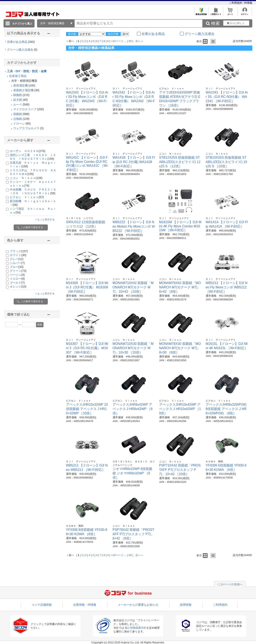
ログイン (245, 13)
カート (230, 13)
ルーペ (18, 104)
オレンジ (18, 287)
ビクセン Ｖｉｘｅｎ (27, 197)
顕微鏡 (18, 95)
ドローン (19, 124)
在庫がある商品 (21, 42)
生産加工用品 (18, 76)
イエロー (17, 279)
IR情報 (248, 3)
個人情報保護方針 (136, 628)
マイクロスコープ (25, 109)
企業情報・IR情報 (85, 605)
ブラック (19, 251)
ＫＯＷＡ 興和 (214, 462)
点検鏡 (18, 119)
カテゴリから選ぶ (22, 24)
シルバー (17, 263)
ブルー (17, 267)
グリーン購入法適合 (22, 50)
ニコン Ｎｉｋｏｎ (26, 178)
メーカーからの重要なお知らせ (138, 605)
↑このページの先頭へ (230, 584)
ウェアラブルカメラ (26, 128)
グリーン (18, 271)
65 (130, 41)
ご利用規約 (236, 3)
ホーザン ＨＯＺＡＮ (28, 151)
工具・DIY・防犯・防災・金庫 (27, 71)
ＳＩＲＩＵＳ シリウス (80, 218)
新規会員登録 (201, 13)
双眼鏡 (18, 114)
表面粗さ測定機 (23, 90)
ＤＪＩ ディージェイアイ (81, 89)
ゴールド (17, 283)
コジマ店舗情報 (42, 605)
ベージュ (17, 275)
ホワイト (18, 255)
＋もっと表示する (45, 219)
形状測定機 (20, 85)
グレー (17, 259)
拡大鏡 (18, 100)
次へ (138, 41)
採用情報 (186, 605)
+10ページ (117, 41)
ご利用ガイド (216, 13)
